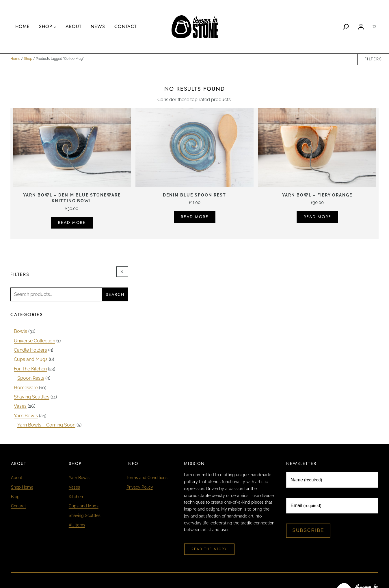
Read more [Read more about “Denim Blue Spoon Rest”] (195, 217)
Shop (28, 59)
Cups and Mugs (84, 506)
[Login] (361, 27)
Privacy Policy (140, 487)
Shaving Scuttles (85, 515)
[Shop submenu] (55, 27)
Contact (18, 506)
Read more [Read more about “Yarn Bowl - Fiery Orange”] (317, 217)
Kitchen (76, 497)
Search (115, 295)
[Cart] (374, 27)
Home (15, 59)
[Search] (346, 27)
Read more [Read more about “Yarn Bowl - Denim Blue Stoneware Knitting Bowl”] (72, 223)
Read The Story (209, 550)
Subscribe (308, 531)
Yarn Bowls (79, 478)
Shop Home (22, 487)
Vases (74, 487)
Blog (15, 497)
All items (77, 524)
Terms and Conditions (147, 478)
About (17, 478)
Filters (373, 59)
